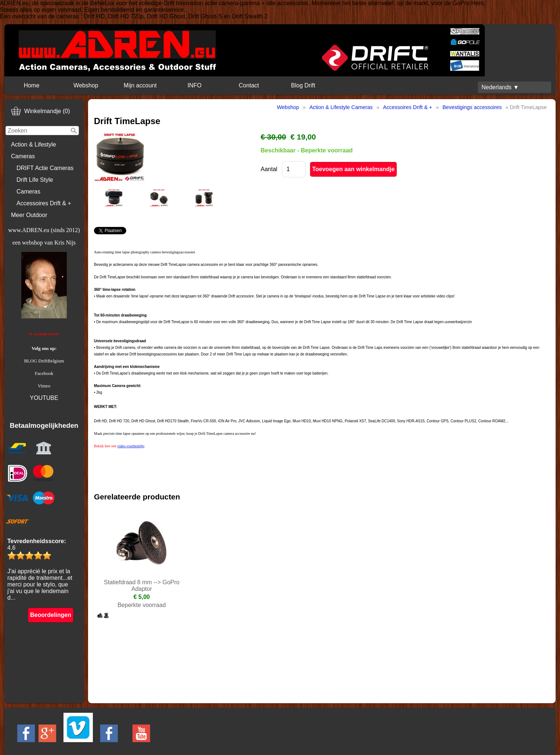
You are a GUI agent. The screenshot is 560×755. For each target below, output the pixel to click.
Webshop (86, 85)
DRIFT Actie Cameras (45, 168)
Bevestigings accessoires (472, 107)
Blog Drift (303, 85)
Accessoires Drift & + (44, 203)
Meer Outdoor (29, 215)
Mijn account (140, 85)
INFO (194, 85)
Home (32, 85)
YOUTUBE (44, 398)
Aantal (269, 169)
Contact (249, 85)
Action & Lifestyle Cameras (34, 150)
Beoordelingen (51, 615)
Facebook (44, 373)
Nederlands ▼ (500, 87)
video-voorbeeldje (131, 446)
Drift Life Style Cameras (35, 186)
